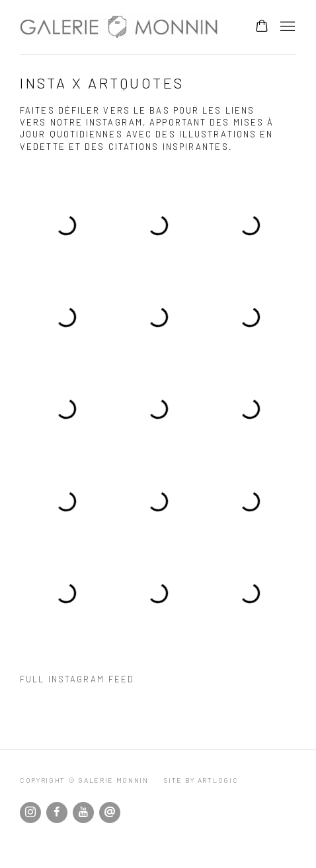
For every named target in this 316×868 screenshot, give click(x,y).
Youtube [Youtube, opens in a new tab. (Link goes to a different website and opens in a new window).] (83, 813)
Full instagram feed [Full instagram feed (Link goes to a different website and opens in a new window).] (77, 679)
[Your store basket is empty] (262, 27)
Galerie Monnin (119, 27)
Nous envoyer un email (110, 813)
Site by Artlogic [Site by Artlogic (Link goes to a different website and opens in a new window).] (201, 780)
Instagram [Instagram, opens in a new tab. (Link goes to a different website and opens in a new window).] (30, 813)
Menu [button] (286, 27)
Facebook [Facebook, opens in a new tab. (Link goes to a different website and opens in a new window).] (57, 813)
